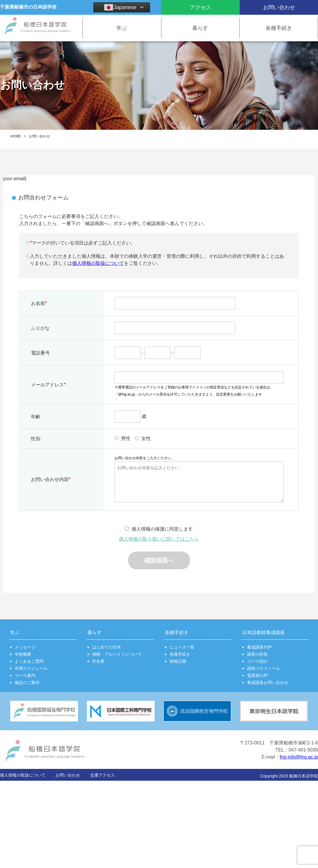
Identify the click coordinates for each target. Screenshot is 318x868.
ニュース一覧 (182, 647)
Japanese (120, 7)
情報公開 (178, 661)
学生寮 (98, 661)
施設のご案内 (27, 682)
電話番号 (40, 353)
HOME (16, 136)
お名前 (39, 303)
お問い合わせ (68, 775)
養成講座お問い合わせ (268, 682)
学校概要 (23, 654)
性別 (36, 439)
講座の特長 (257, 654)
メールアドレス (48, 385)
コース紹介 (257, 661)
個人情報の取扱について (98, 263)
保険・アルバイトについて (117, 654)
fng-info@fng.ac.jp (299, 757)
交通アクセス (102, 775)
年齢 (36, 417)
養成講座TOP (260, 647)
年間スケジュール (31, 668)
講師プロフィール (264, 668)
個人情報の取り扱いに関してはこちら (159, 539)
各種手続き (180, 654)
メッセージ (25, 647)
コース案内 (25, 675)
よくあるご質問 (29, 661)
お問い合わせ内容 (51, 479)
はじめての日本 (107, 647)
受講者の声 (257, 675)
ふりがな (40, 328)
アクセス (201, 7)
